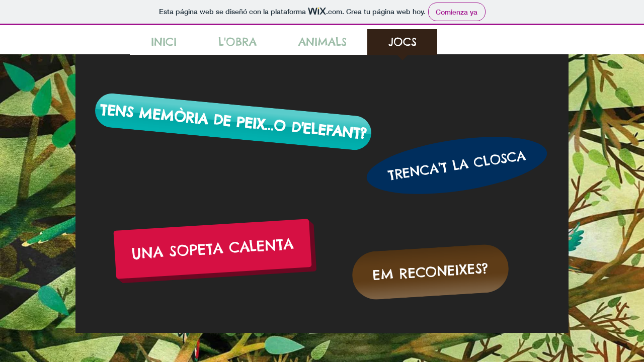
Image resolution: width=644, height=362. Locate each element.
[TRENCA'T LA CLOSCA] (457, 165)
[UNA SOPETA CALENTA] (212, 249)
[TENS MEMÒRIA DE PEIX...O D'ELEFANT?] (233, 122)
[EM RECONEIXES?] (430, 272)
